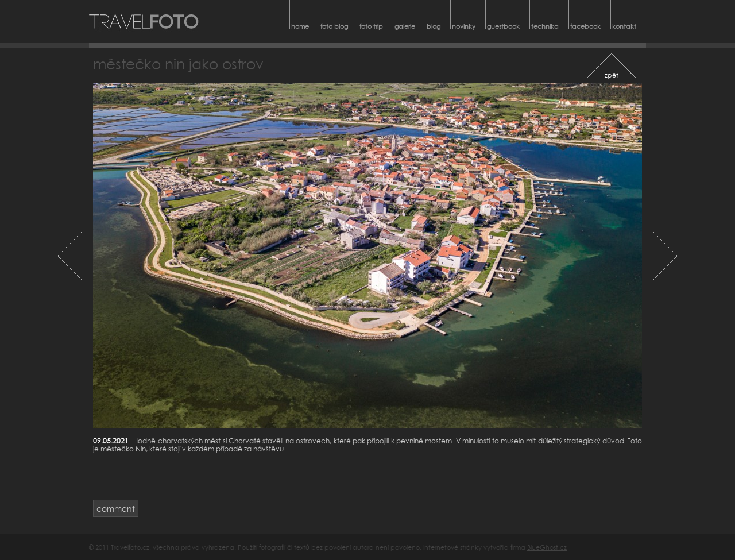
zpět (612, 75)
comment (116, 509)
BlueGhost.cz (547, 547)
